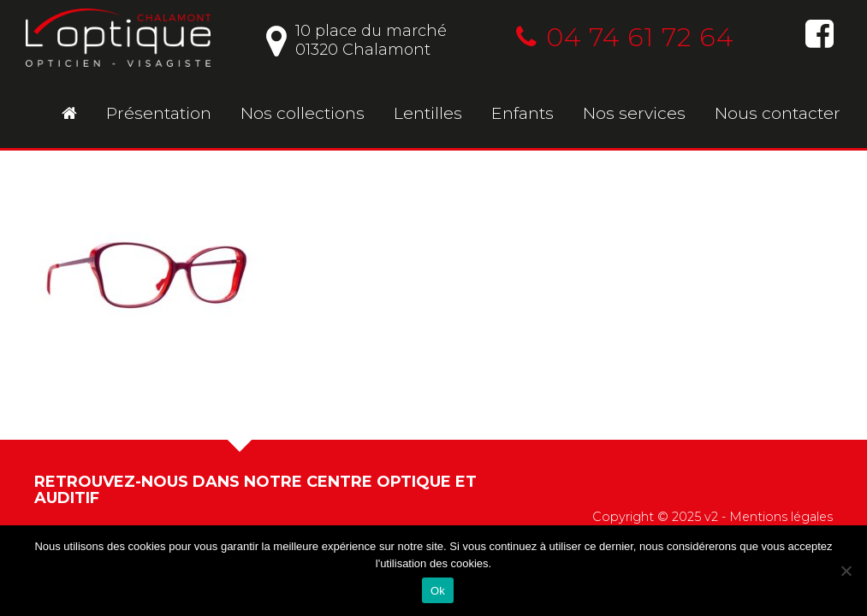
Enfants (523, 113)
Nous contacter (778, 113)
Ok (438, 591)
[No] (846, 571)
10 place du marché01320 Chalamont (356, 40)
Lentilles (428, 113)
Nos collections (303, 113)
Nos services (634, 113)
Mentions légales (781, 517)
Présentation (159, 113)
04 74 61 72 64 (625, 37)
